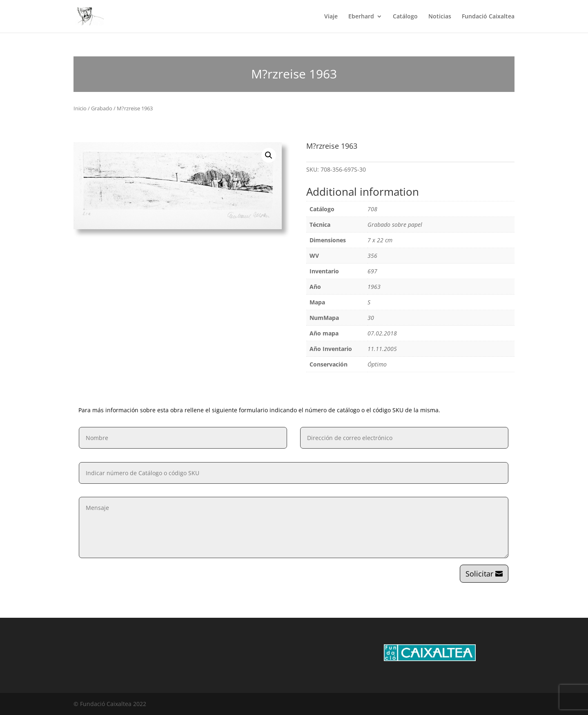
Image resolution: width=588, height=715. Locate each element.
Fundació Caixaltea (488, 17)
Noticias (440, 17)
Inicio (80, 108)
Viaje (331, 17)
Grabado (102, 108)
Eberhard (361, 17)
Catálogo (405, 17)
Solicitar (479, 574)
